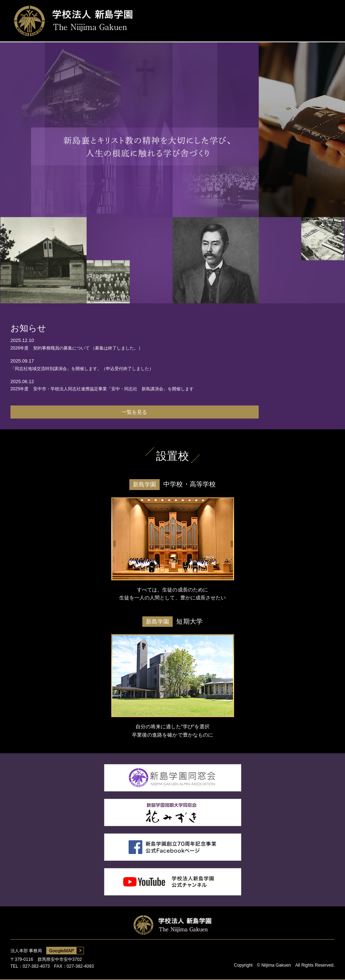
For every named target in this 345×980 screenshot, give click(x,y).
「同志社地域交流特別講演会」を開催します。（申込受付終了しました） (82, 369)
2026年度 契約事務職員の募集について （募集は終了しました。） (77, 348)
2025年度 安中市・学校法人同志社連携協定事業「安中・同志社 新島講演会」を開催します (102, 389)
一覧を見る (134, 412)
